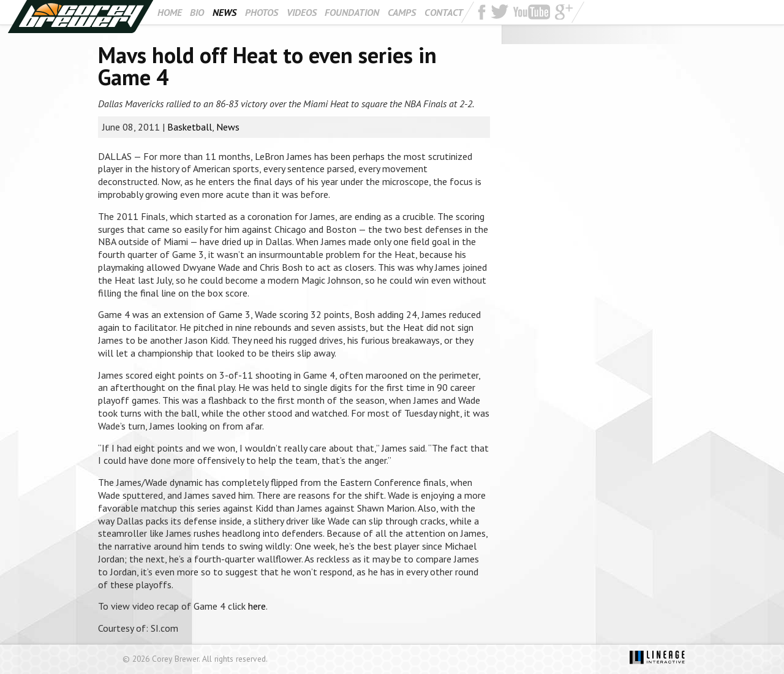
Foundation (352, 12)
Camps (402, 12)
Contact (444, 12)
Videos (302, 12)
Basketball (190, 127)
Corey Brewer (81, 17)
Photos (262, 12)
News (224, 12)
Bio (197, 12)
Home (170, 12)
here (257, 606)
